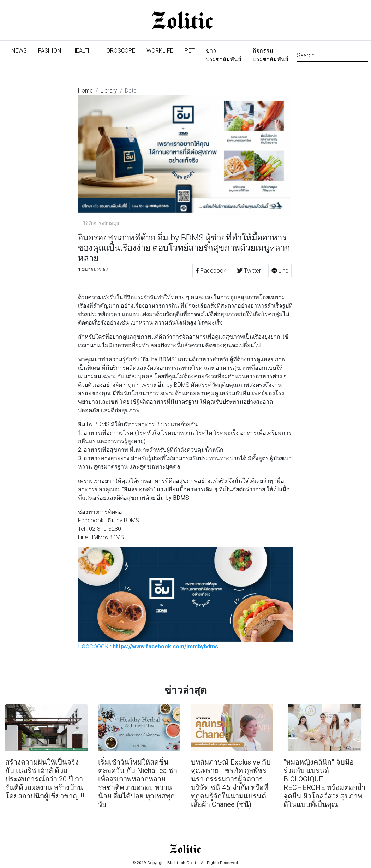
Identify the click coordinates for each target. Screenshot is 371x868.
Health (82, 50)
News (22, 50)
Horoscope (119, 50)
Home (85, 90)
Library (109, 90)
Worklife (160, 50)
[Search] (333, 55)
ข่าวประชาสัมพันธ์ (224, 55)
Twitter (250, 270)
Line (280, 270)
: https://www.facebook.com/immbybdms (148, 646)
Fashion (50, 50)
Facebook (212, 270)
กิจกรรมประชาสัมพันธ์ (271, 55)
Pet (190, 50)
